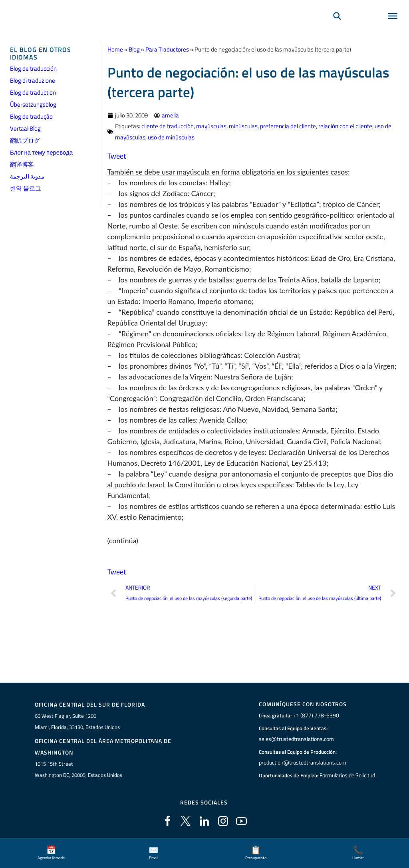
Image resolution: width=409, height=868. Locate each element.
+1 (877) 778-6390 (314, 715)
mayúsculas (211, 126)
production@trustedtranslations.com (302, 763)
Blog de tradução (31, 116)
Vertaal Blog (25, 128)
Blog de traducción (33, 69)
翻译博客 (22, 164)
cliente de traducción (168, 126)
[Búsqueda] (337, 26)
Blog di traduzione (33, 80)
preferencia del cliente (288, 126)
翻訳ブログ (25, 140)
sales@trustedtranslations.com (295, 739)
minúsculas (243, 126)
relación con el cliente (345, 126)
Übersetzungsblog (33, 104)
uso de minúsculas (171, 137)
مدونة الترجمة (27, 176)
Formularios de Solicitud (347, 775)
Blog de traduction (33, 92)
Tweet (117, 156)
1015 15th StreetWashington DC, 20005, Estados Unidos (78, 770)
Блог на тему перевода (41, 152)
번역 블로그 (26, 188)
